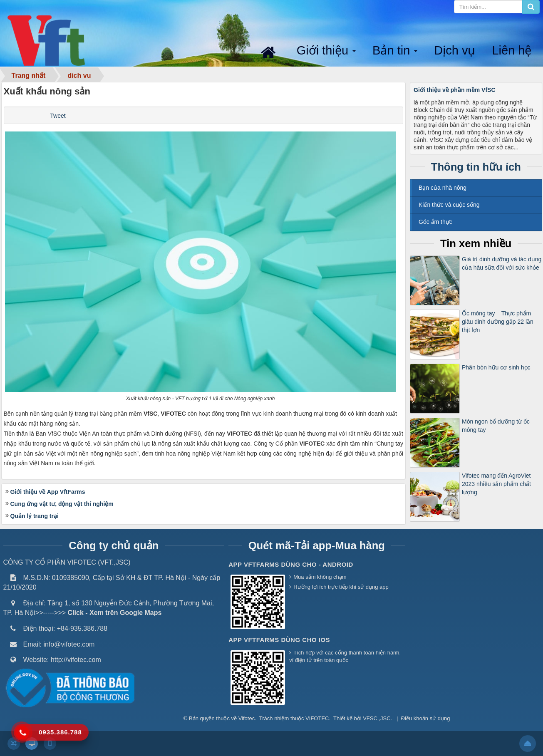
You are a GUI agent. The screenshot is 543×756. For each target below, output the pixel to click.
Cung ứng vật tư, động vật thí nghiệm (62, 504)
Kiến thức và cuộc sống (449, 205)
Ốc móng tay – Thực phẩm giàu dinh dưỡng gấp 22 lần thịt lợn (498, 322)
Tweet (58, 116)
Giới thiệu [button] (327, 51)
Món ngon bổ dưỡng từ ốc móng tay (496, 426)
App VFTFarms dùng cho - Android (291, 564)
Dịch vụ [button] (455, 50)
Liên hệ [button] (512, 50)
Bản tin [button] (396, 51)
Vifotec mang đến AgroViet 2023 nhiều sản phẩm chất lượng (496, 484)
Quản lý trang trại (35, 516)
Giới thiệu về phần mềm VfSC (455, 90)
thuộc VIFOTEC (310, 718)
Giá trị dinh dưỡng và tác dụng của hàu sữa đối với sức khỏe (502, 263)
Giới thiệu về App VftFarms (48, 492)
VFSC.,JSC (377, 718)
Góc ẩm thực (435, 222)
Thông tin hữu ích (476, 167)
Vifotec (247, 718)
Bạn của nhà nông (443, 188)
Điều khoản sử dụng (426, 718)
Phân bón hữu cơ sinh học (496, 367)
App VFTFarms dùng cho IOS (279, 640)
